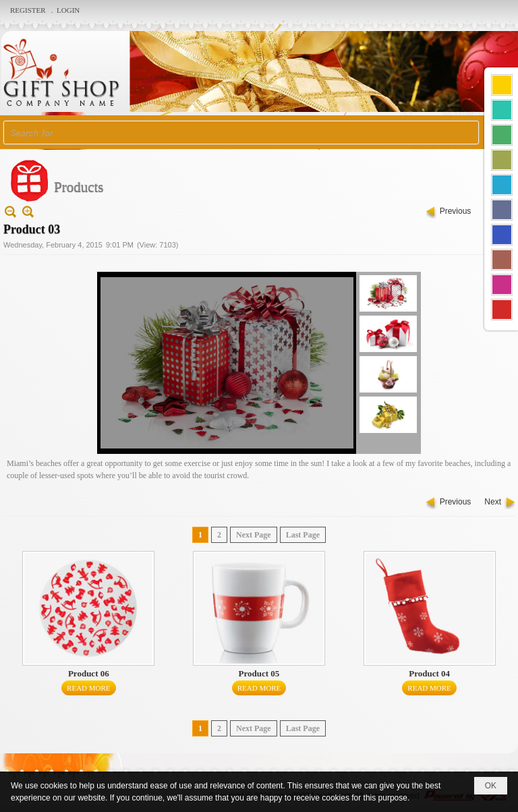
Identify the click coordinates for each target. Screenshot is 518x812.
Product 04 (429, 673)
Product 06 (89, 673)
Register (29, 10)
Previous (456, 211)
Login (68, 10)
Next (493, 502)
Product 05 (259, 673)
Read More (88, 688)
